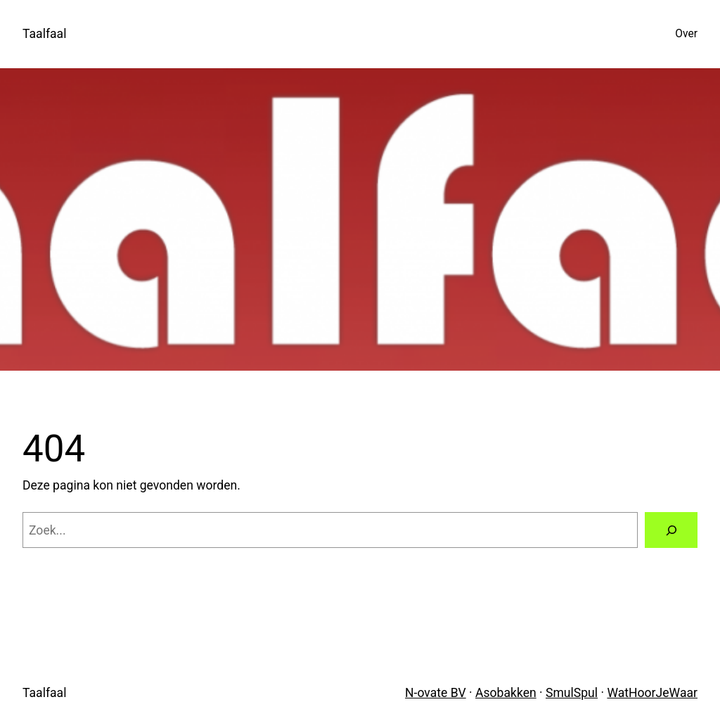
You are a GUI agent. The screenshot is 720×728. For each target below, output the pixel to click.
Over (686, 34)
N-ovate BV (436, 693)
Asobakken (506, 693)
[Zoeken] (671, 530)
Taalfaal (44, 34)
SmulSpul (572, 693)
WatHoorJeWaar (652, 693)
